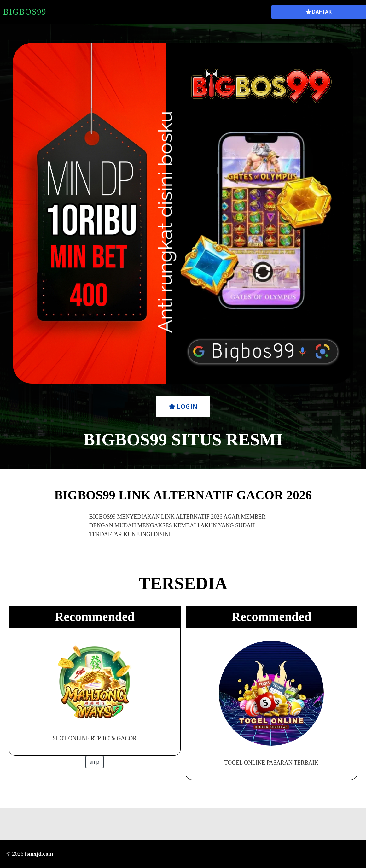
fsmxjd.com (39, 854)
